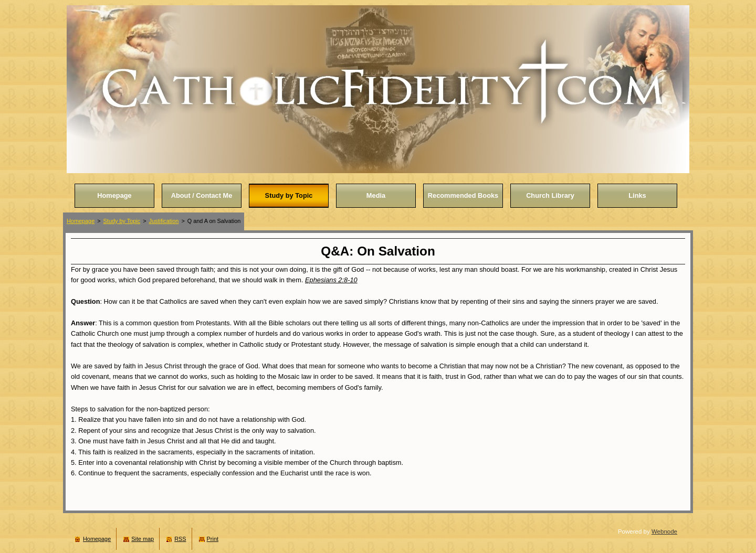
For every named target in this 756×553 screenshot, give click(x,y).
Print (213, 539)
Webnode (664, 531)
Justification (164, 221)
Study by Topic (122, 221)
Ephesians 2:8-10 (331, 280)
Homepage (81, 221)
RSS (180, 539)
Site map (143, 539)
